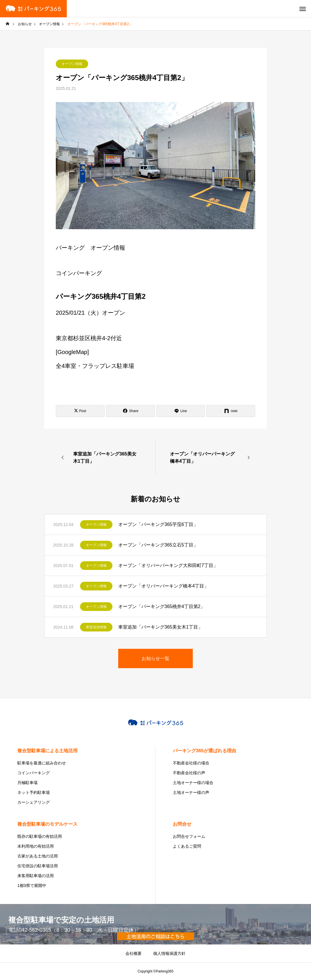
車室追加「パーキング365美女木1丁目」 (160, 627)
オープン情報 (72, 64)
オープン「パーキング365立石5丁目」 (158, 545)
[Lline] (181, 411)
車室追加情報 (96, 627)
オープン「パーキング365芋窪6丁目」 (158, 524)
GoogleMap (72, 352)
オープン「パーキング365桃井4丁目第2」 (162, 606)
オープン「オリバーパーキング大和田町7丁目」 (168, 565)
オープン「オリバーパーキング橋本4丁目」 (163, 586)
